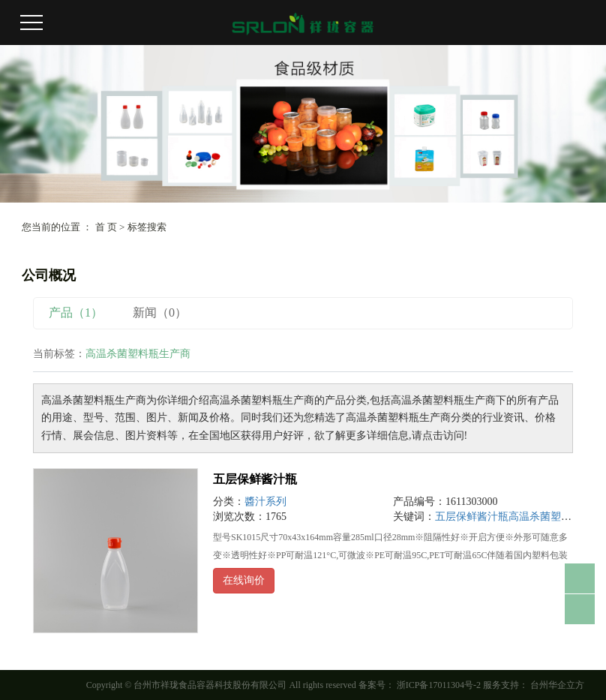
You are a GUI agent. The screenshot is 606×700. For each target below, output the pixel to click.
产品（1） (76, 312)
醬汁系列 (265, 502)
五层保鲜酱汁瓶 (255, 479)
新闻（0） (160, 312)
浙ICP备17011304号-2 (439, 685)
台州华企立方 (556, 685)
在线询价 (244, 580)
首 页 (106, 227)
